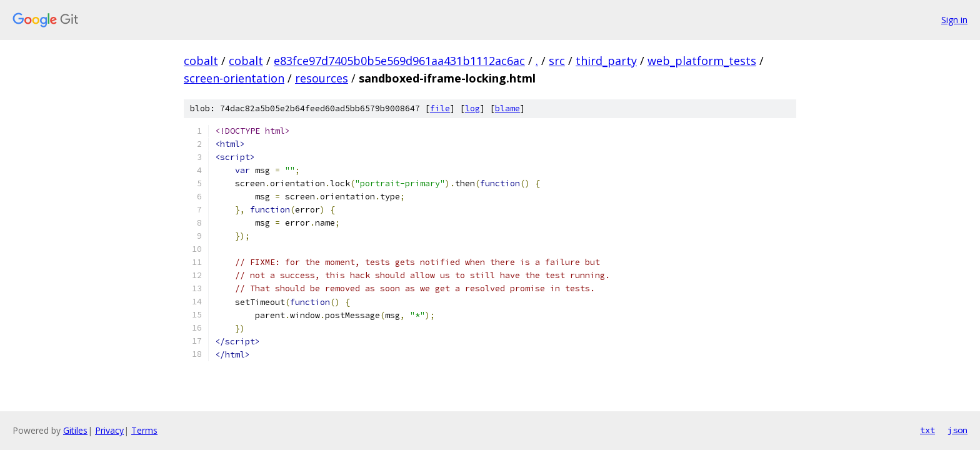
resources (322, 78)
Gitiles (75, 430)
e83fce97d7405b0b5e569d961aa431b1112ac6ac (399, 61)
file (440, 108)
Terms (144, 430)
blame (507, 108)
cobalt (201, 61)
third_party (606, 61)
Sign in (954, 20)
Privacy (109, 430)
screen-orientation (234, 78)
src (557, 61)
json (957, 430)
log (472, 108)
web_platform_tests (702, 61)
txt (927, 430)
